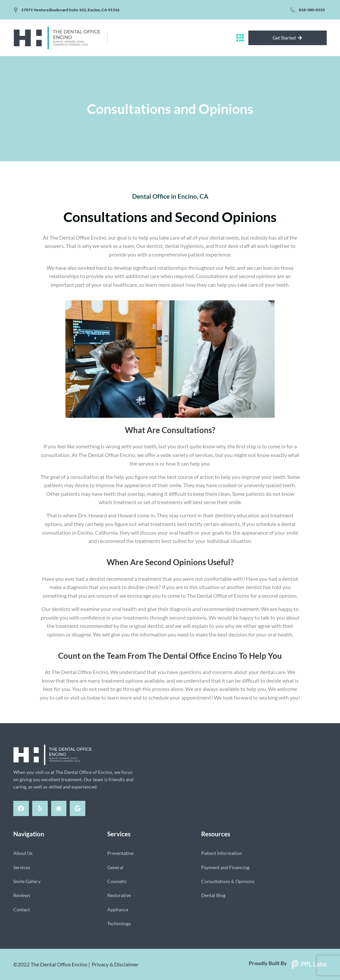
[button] (240, 38)
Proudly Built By (268, 963)
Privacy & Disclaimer (115, 964)
